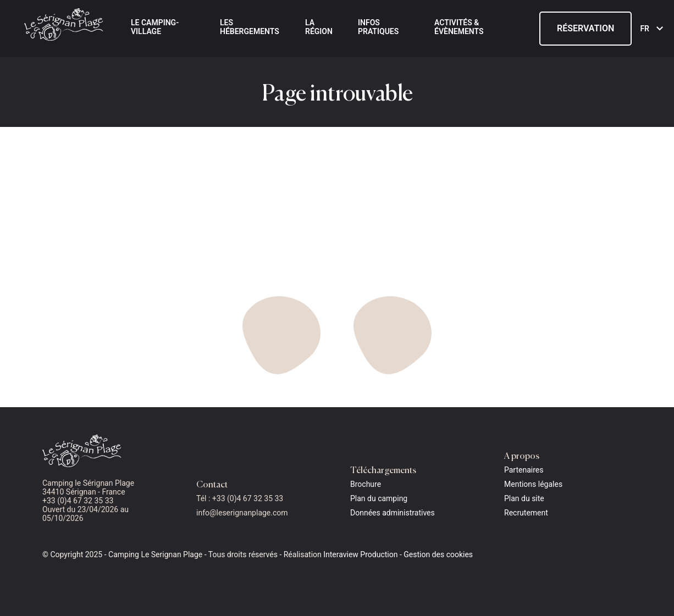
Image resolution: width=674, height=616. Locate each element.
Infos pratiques (378, 27)
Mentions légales (533, 484)
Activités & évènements (459, 27)
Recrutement (526, 513)
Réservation (585, 28)
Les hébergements (250, 27)
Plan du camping (379, 498)
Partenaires (524, 470)
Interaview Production (360, 554)
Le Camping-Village (155, 27)
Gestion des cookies (438, 554)
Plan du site (524, 498)
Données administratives (393, 513)
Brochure (366, 484)
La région (319, 27)
